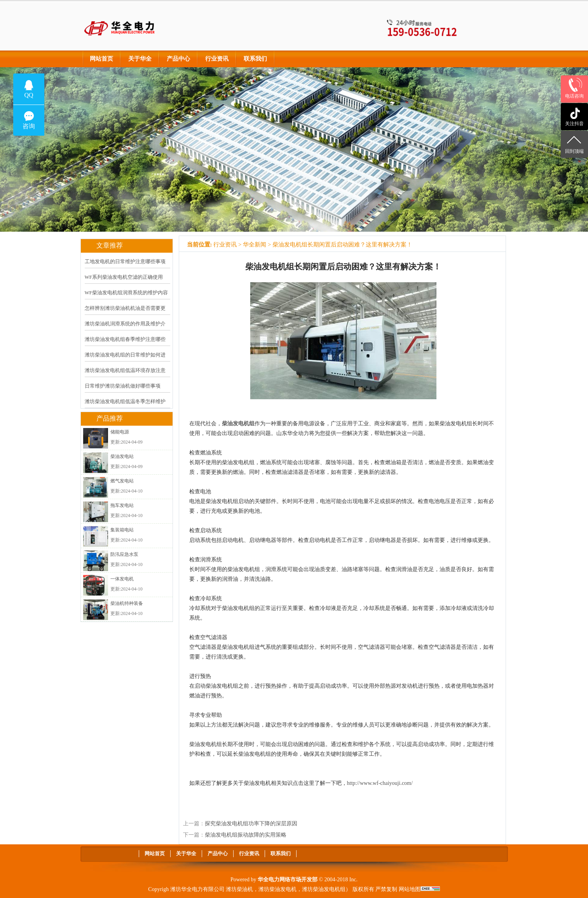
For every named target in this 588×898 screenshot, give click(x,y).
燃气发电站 (122, 481)
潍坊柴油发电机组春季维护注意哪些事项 (125, 344)
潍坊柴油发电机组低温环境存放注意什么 (125, 376)
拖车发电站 (122, 505)
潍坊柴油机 (239, 889)
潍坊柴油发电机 (277, 889)
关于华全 (140, 59)
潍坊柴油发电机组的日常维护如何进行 (125, 360)
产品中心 (178, 59)
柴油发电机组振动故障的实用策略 (246, 835)
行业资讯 (217, 59)
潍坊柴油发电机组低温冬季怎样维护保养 (125, 407)
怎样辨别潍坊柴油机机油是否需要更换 (125, 313)
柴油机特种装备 (127, 603)
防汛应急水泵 (124, 554)
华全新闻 (255, 245)
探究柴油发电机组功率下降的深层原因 (251, 824)
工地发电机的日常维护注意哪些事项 (125, 261)
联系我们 (255, 59)
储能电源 (120, 432)
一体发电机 (122, 579)
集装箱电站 (122, 530)
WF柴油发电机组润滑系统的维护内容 (126, 293)
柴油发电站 (122, 456)
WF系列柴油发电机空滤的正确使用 (124, 277)
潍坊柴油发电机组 (324, 889)
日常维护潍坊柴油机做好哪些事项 (123, 386)
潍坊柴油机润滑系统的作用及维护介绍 (125, 329)
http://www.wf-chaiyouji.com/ (380, 783)
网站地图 (410, 889)
